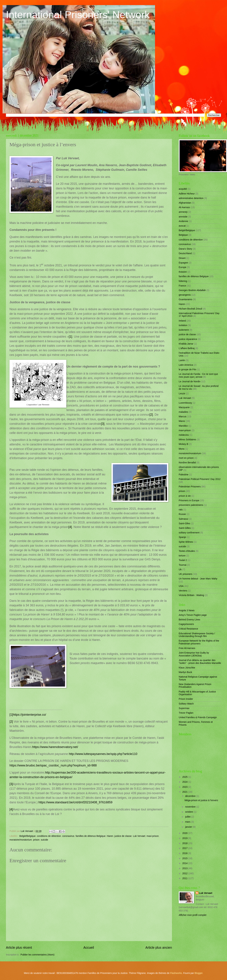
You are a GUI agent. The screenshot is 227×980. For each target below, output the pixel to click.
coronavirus (68, 836)
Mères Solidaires (187, 440)
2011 (185, 878)
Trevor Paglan (186, 713)
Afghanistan (185, 203)
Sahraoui (183, 519)
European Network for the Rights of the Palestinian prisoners (199, 642)
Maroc (182, 421)
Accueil (89, 948)
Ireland (182, 321)
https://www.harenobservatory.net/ (55, 747)
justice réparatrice (188, 339)
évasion (183, 272)
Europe (183, 267)
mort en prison (186, 458)
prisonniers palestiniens (191, 505)
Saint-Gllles (185, 528)
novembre (191, 807)
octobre (189, 812)
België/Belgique (27, 836)
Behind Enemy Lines (189, 620)
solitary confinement (189, 533)
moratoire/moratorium (21, 840)
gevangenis (185, 295)
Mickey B (183, 444)
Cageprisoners (186, 624)
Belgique (183, 235)
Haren (110, 836)
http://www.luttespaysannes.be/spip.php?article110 (103, 754)
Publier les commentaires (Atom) (37, 955)
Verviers (183, 591)
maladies (183, 412)
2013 (185, 868)
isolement (184, 330)
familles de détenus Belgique (90, 836)
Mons (182, 449)
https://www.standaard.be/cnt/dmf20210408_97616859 (75, 802)
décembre (191, 796)
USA (181, 586)
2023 (185, 787)
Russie (182, 514)
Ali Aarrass (184, 207)
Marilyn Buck (185, 672)
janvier (189, 827)
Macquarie (184, 407)
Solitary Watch (186, 704)
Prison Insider (186, 699)
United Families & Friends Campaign (198, 717)
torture (182, 556)
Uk (180, 570)
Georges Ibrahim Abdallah (192, 290)
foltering (183, 281)
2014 (185, 863)
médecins (184, 435)
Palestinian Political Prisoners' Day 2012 (200, 479)
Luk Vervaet (139, 836)
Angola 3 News (187, 610)
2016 (185, 853)
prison (36, 840)
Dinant (182, 258)
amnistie (183, 217)
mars (188, 822)
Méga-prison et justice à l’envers (201, 800)
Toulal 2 (183, 560)
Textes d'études (187, 551)
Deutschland (185, 253)
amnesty (183, 212)
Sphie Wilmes (186, 542)
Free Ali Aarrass (187, 648)
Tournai (183, 565)
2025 (185, 777)
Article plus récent (19, 948)
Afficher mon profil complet (193, 915)
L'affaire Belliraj (187, 348)
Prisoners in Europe (189, 500)
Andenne (183, 221)
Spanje (182, 537)
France (182, 286)
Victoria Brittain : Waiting (191, 595)
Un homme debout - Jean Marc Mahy (198, 579)
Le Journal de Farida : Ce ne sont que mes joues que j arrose (198, 376)
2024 (185, 782)
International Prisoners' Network (78, 15)
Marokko (183, 426)
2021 (185, 792)
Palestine (184, 475)
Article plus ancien (159, 948)
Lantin (182, 360)
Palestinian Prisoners (190, 487)
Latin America (186, 365)
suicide (44, 840)
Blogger (198, 973)
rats (181, 510)
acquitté (183, 189)
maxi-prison (153, 836)
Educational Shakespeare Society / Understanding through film (197, 635)
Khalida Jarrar (186, 344)
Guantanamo (185, 299)
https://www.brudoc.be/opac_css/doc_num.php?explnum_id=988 (53, 765)
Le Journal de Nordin (190, 382)
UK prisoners (185, 574)
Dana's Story (185, 249)
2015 (185, 858)
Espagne (183, 263)
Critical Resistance (188, 629)
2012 (185, 873)
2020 (185, 833)
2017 (185, 848)
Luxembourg (185, 403)
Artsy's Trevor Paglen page (193, 615)
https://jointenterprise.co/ (29, 715)
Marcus (183, 417)
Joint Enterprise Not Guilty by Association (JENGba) (194, 654)
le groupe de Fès (188, 370)
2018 (185, 843)
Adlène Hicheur (187, 194)
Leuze (182, 394)
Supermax (184, 708)
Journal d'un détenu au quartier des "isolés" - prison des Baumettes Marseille (200, 662)
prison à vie (185, 496)
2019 (185, 838)
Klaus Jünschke (187, 668)
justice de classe (123, 836)
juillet (188, 817)
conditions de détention (49, 836)
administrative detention (191, 198)
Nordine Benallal (187, 463)
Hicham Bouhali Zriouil (190, 309)
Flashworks (176, 973)
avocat (182, 226)
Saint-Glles (184, 524)
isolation (183, 325)
